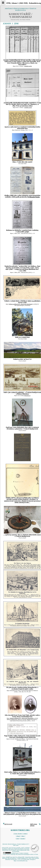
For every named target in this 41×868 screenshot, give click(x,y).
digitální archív (28, 66)
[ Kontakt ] (23, 839)
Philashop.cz (27, 396)
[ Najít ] (18, 839)
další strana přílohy (34, 825)
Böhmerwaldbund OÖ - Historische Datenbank (21, 304)
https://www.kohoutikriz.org (20, 861)
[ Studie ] (25, 834)
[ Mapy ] (23, 836)
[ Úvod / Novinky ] (18, 834)
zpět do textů (8, 824)
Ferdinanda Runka (33, 197)
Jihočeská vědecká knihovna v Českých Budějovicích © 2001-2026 (16, 845)
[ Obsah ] (18, 836)
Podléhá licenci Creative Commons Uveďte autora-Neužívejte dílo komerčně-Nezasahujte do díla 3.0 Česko (20, 854)
